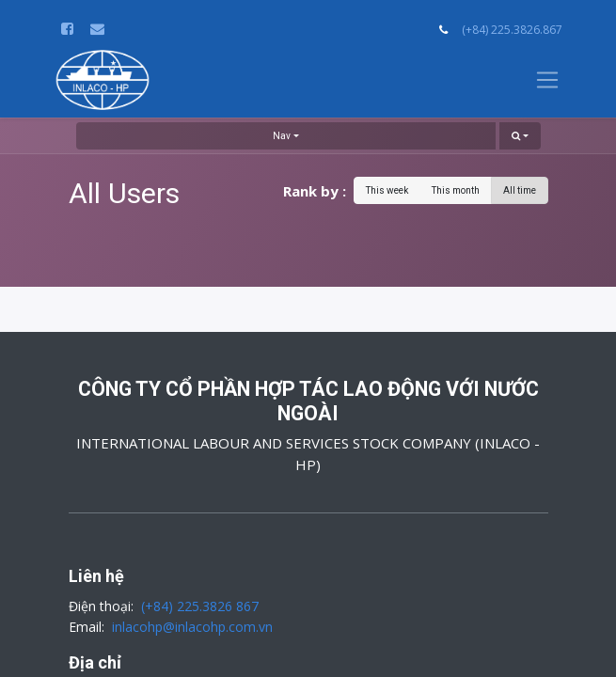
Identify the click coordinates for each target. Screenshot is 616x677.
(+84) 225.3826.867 (512, 30)
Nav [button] (282, 136)
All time (520, 190)
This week (387, 190)
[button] (520, 136)
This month (456, 190)
